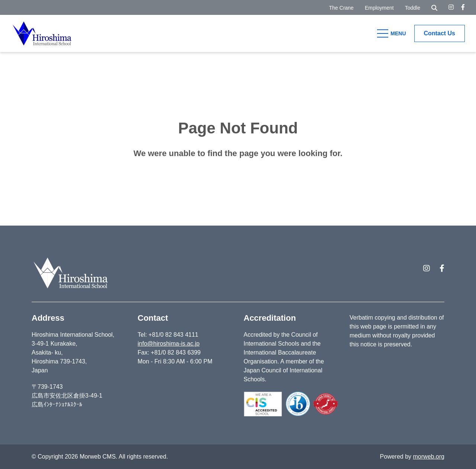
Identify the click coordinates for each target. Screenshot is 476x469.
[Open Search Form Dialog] (434, 7)
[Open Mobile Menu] (393, 33)
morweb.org (429, 457)
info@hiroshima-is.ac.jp (169, 344)
